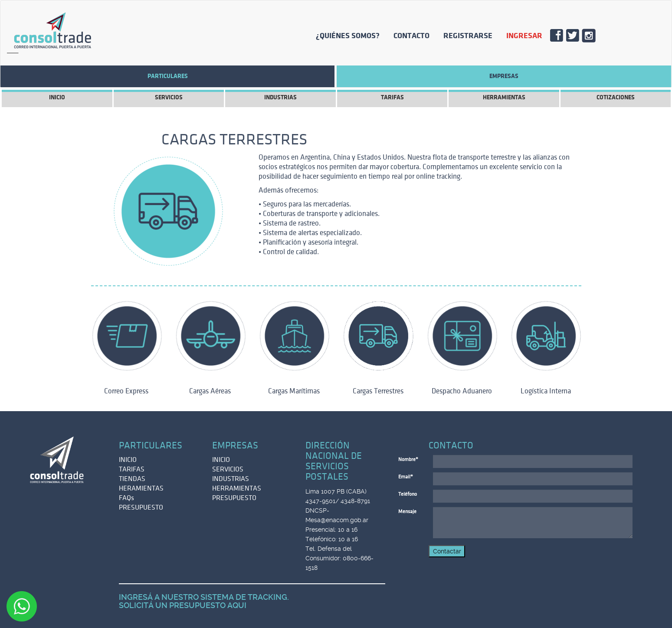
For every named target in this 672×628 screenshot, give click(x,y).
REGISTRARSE (468, 36)
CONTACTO (411, 36)
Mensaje (407, 512)
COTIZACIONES (616, 97)
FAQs (126, 498)
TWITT (576, 38)
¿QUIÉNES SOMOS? (348, 36)
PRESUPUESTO (141, 507)
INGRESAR (524, 36)
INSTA (592, 38)
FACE (560, 38)
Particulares (168, 76)
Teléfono (408, 494)
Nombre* (408, 460)
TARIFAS (392, 97)
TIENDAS (132, 479)
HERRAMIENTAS (504, 97)
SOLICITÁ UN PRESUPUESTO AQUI (183, 605)
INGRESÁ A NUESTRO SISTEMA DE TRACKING (203, 597)
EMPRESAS (504, 76)
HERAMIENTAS (141, 488)
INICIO (57, 97)
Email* (406, 477)
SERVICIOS (169, 97)
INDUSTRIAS (280, 97)
